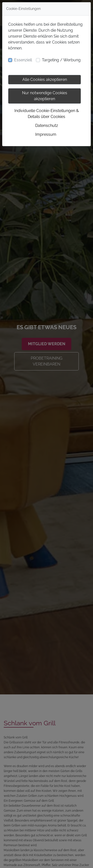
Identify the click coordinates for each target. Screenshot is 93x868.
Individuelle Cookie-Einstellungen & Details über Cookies (47, 114)
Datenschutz (47, 126)
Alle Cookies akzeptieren (45, 80)
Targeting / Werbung (61, 60)
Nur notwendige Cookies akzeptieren (45, 96)
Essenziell (23, 60)
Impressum (46, 134)
